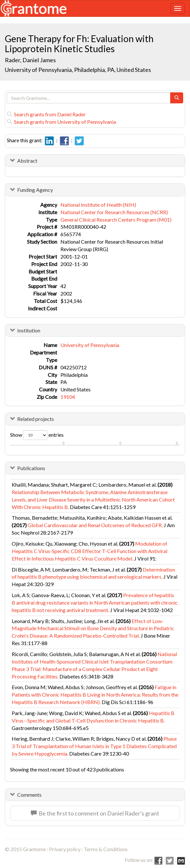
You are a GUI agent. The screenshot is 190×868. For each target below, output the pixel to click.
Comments (29, 795)
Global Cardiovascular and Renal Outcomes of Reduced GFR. (95, 525)
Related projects (36, 419)
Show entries (37, 435)
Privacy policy (65, 849)
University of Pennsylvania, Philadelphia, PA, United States (78, 70)
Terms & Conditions (106, 849)
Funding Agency (35, 190)
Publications (31, 468)
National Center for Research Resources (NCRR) (114, 212)
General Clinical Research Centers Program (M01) (116, 220)
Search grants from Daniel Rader (46, 114)
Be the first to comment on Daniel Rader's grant (95, 813)
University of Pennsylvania (90, 345)
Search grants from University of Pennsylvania (61, 122)
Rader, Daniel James (30, 60)
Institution (29, 330)
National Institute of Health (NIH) (98, 205)
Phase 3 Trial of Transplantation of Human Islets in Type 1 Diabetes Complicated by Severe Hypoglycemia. (94, 746)
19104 (68, 397)
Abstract (27, 161)
